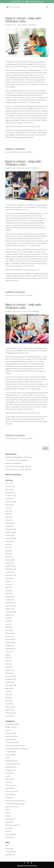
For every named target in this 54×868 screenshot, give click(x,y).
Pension (8, 813)
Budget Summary (11, 727)
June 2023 (9, 584)
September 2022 (11, 612)
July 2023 (8, 581)
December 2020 (11, 676)
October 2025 (10, 499)
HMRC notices (10, 779)
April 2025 (9, 517)
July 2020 (8, 692)
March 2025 (9, 520)
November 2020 (11, 679)
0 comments (32, 25)
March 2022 (9, 630)
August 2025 (9, 505)
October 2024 (10, 535)
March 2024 (9, 557)
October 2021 (10, 646)
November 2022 (11, 606)
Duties (8, 758)
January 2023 (10, 600)
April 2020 (9, 701)
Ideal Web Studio (32, 866)
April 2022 (9, 627)
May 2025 (9, 514)
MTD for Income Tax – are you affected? (18, 469)
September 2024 (11, 538)
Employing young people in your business (19, 457)
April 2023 (9, 590)
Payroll (8, 810)
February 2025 (10, 523)
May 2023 (9, 587)
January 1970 (10, 716)
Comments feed (11, 852)
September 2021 (11, 649)
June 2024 (9, 548)
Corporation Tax (11, 752)
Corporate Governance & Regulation (17, 749)
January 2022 (10, 636)
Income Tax (26, 168)
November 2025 (11, 496)
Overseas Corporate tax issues (15, 801)
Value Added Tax (11, 834)
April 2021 (9, 664)
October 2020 (10, 682)
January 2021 (10, 673)
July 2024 (8, 545)
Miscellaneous (10, 788)
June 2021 (9, 658)
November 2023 (11, 569)
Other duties (10, 798)
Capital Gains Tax (11, 739)
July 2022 (8, 618)
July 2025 (8, 508)
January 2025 (10, 526)
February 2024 (10, 560)
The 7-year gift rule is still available (16, 460)
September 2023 (11, 575)
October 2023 (10, 572)
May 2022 (9, 624)
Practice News (10, 819)
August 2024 (9, 541)
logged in (17, 152)
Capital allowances (11, 736)
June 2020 (9, 695)
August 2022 (9, 615)
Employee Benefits (11, 761)
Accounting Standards (13, 724)
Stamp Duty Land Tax (12, 825)
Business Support (11, 733)
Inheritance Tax (10, 785)
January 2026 (10, 489)
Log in (7, 845)
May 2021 (9, 661)
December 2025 (11, 493)
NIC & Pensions (10, 794)
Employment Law (11, 767)
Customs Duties (11, 755)
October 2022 (10, 609)
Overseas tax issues (12, 807)
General (24, 25)
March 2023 (9, 594)
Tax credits (9, 828)
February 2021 (10, 670)
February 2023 (10, 597)
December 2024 (11, 529)
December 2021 (11, 639)
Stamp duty (9, 822)
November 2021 (11, 643)
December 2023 (11, 566)
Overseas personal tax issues (15, 804)
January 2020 (10, 710)
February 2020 (10, 707)
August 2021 (9, 652)
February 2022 (10, 633)
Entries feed (9, 849)
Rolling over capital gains (13, 463)
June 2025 (9, 511)
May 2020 (9, 698)
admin (9, 25)
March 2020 (9, 704)
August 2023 (9, 578)
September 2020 (11, 685)
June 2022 (9, 621)
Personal (8, 816)
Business (8, 730)
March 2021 (9, 667)
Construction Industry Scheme (15, 745)
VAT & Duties (10, 837)
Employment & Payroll (13, 764)
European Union (11, 770)
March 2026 (9, 483)
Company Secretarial (12, 742)
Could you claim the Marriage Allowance (18, 466)
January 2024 (10, 563)
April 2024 (9, 554)
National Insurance (12, 791)
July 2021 (8, 655)
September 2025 (11, 502)
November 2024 (11, 532)
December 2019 (11, 713)
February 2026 (10, 486)
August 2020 (9, 688)
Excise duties (10, 773)
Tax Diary (8, 831)
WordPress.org (10, 855)
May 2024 (9, 551)
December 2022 (11, 603)
